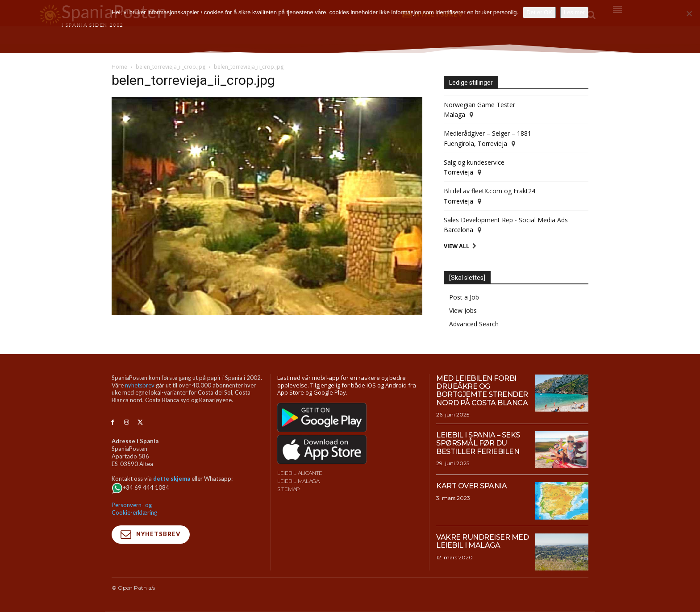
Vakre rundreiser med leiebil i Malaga (482, 541)
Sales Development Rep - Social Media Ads (506, 220)
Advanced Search (474, 324)
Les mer (574, 12)
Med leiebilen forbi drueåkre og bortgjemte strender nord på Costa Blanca (482, 391)
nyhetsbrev (140, 385)
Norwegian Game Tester (479, 105)
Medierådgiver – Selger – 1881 (487, 133)
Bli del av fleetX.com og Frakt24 (490, 191)
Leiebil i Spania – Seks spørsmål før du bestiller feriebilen (478, 443)
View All (456, 246)
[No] (689, 13)
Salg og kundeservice (474, 162)
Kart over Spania (471, 486)
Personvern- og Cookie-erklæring (134, 509)
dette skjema (172, 479)
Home (119, 67)
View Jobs (463, 310)
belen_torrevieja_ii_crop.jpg (171, 67)
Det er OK (539, 12)
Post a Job (464, 297)
